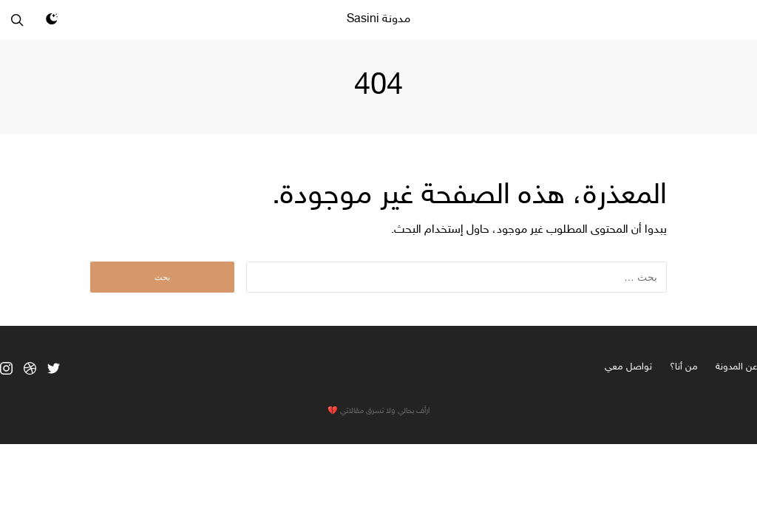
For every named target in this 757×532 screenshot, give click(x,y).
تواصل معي (628, 367)
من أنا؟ (684, 367)
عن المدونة (736, 367)
